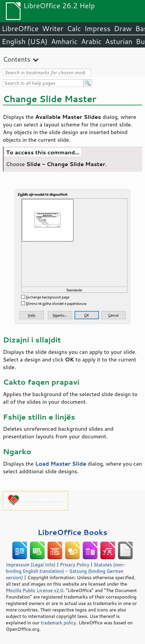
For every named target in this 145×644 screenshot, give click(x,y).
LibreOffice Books (72, 532)
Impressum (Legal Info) (31, 564)
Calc (74, 28)
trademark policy (58, 623)
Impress (98, 28)
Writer (53, 28)
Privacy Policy (75, 564)
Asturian (119, 41)
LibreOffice (20, 28)
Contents (17, 59)
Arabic (91, 41)
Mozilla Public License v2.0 (35, 590)
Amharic (64, 41)
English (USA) (25, 41)
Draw (123, 28)
